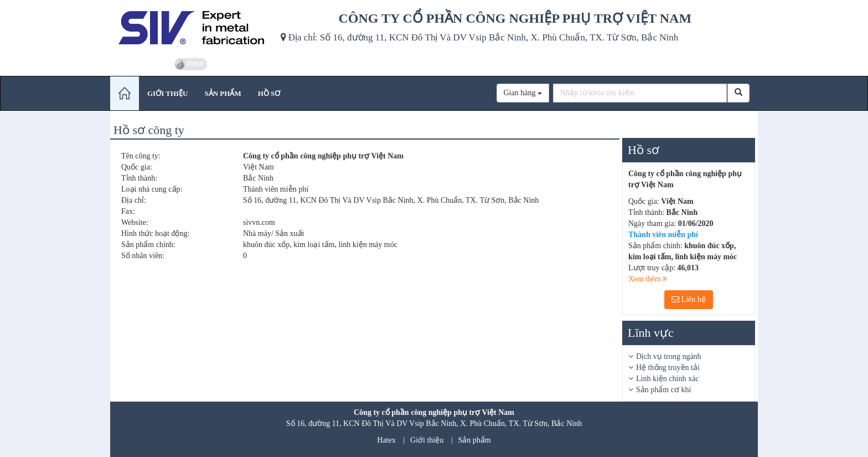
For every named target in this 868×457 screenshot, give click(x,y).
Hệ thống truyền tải (668, 368)
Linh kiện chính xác (667, 379)
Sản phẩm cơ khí (663, 390)
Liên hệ (689, 299)
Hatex (386, 440)
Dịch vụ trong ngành (669, 356)
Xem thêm (648, 279)
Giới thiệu (427, 440)
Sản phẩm (475, 440)
